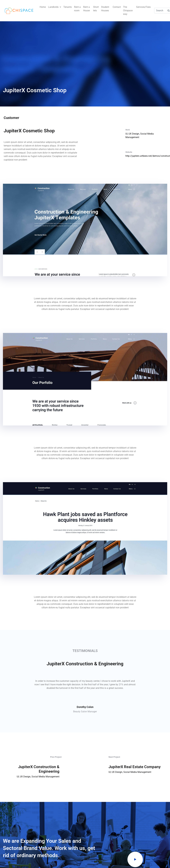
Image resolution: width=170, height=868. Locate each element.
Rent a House (86, 9)
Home (43, 7)
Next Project (114, 757)
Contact (117, 7)
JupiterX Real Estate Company (135, 767)
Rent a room (77, 9)
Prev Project (56, 757)
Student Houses (105, 9)
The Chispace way (128, 11)
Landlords (55, 7)
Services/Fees (143, 7)
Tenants (68, 7)
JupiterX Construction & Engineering (39, 769)
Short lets (96, 9)
